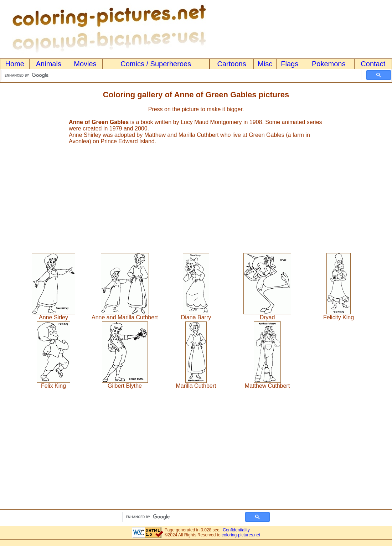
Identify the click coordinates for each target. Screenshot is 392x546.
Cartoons (232, 64)
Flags (290, 64)
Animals (49, 64)
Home (15, 64)
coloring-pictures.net (241, 535)
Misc (265, 64)
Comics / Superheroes (156, 64)
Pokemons (329, 64)
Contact (373, 64)
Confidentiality (236, 530)
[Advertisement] (196, 196)
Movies (85, 64)
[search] (180, 75)
